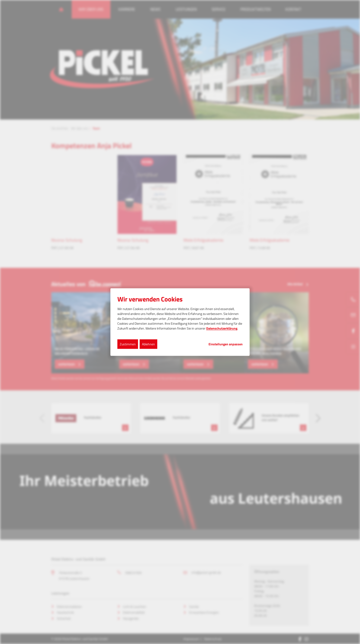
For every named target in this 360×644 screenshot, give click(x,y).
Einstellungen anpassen (226, 344)
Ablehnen (148, 344)
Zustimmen (128, 344)
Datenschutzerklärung (222, 328)
